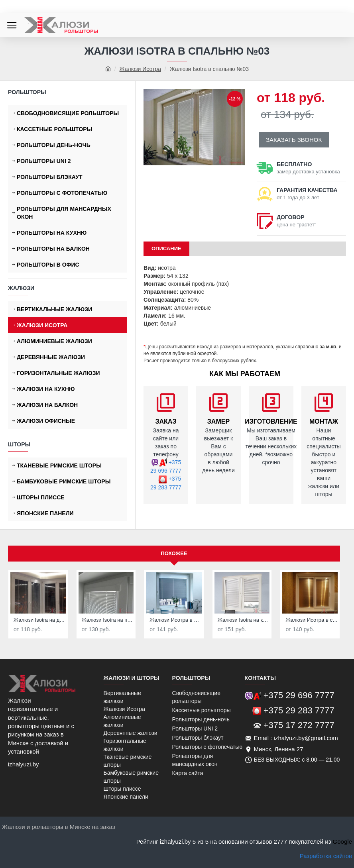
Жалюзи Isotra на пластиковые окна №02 (108, 620)
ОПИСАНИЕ (166, 248)
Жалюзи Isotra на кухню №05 (244, 620)
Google (342, 841)
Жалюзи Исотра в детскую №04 (176, 620)
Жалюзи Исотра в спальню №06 (312, 620)
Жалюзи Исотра (140, 69)
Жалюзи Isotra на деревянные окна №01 (40, 620)
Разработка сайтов (326, 856)
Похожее (174, 553)
